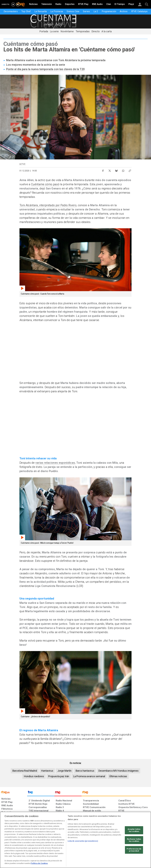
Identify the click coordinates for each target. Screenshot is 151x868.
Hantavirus (47, 771)
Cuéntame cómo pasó (45, 184)
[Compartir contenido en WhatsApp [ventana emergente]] (123, 170)
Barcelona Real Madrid (25, 771)
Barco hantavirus (85, 771)
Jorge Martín (64, 771)
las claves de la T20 (72, 69)
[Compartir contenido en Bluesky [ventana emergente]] (116, 170)
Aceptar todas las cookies (134, 830)
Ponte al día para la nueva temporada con (33, 69)
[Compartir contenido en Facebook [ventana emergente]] (103, 170)
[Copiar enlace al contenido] (130, 170)
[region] (75, 840)
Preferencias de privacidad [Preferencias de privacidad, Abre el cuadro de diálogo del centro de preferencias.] (134, 850)
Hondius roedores (34, 776)
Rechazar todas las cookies (134, 840)
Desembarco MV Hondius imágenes (119, 771)
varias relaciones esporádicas (55, 463)
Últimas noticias (118, 776)
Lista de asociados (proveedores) (83, 841)
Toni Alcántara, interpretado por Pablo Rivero (48, 205)
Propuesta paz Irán (59, 776)
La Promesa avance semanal (89, 776)
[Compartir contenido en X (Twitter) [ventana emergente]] (110, 170)
